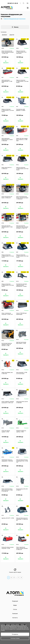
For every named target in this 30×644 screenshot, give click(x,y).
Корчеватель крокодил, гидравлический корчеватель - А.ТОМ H (22, 285)
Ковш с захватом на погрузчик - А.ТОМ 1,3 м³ (7, 314)
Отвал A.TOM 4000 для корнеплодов (21, 314)
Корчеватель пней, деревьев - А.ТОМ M (21, 110)
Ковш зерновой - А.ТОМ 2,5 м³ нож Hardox (22, 373)
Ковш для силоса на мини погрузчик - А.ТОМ (8, 548)
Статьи (15, 609)
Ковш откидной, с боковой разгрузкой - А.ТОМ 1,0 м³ (8, 402)
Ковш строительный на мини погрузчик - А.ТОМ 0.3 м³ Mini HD (7, 490)
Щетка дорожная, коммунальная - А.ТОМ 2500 (7, 81)
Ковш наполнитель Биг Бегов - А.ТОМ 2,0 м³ (7, 197)
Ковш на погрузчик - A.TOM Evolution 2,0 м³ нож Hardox (8, 285)
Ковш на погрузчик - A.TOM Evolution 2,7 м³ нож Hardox (8, 256)
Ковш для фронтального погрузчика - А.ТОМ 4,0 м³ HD (22, 519)
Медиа (15, 605)
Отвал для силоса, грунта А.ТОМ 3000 (22, 402)
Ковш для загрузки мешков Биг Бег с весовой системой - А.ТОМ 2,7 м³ (22, 227)
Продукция (15, 601)
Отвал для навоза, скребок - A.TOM (6, 431)
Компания (15, 614)
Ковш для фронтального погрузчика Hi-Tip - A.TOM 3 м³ (22, 461)
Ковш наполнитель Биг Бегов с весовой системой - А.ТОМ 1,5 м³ (8, 52)
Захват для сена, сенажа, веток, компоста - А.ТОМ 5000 (22, 140)
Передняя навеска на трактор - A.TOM (21, 431)
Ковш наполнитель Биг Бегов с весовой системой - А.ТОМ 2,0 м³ (22, 198)
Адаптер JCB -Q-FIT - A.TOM (8, 518)
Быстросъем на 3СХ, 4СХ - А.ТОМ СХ (22, 490)
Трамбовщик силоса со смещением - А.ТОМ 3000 (7, 460)
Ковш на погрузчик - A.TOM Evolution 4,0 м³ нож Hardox (22, 256)
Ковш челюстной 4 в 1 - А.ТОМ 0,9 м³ (7, 168)
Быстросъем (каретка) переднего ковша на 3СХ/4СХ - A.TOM (7, 344)
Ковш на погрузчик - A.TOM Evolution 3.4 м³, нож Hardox (21, 52)
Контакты (15, 618)
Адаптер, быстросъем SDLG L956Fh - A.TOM (21, 343)
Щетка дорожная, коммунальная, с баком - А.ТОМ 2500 (7, 140)
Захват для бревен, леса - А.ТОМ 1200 (7, 373)
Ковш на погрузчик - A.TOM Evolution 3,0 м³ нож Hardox (22, 169)
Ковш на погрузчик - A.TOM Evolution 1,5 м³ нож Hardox (22, 81)
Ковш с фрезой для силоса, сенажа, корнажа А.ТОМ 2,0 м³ (22, 548)
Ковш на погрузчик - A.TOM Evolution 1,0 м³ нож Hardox (8, 110)
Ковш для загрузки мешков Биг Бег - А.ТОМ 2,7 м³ (7, 227)
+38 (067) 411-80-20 (13, 3)
